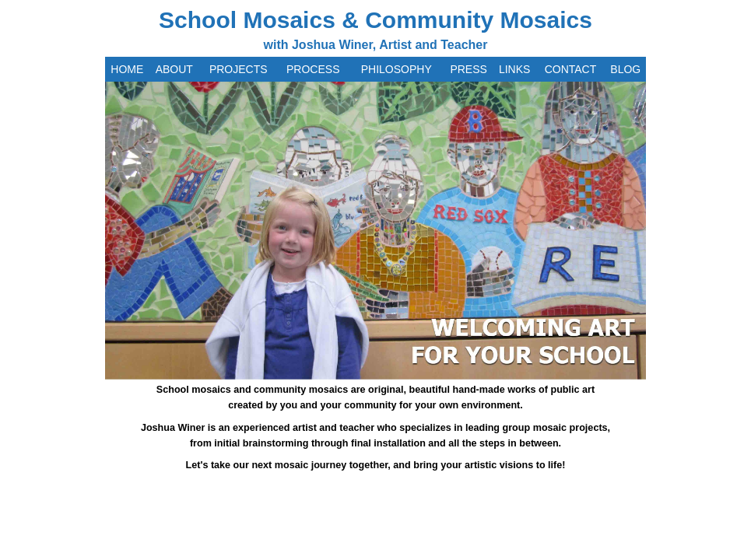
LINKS (514, 69)
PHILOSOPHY (397, 69)
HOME (127, 69)
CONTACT (571, 69)
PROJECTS (239, 69)
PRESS (468, 69)
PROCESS (313, 69)
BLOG (625, 69)
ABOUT (174, 69)
